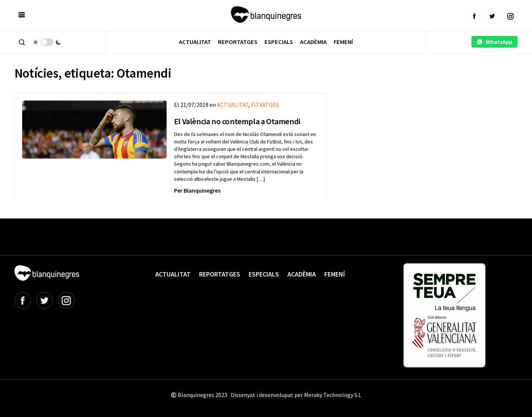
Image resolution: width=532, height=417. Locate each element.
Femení (343, 42)
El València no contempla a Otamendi (237, 121)
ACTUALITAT (233, 105)
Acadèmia (313, 42)
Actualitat (195, 42)
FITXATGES (265, 105)
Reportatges (238, 42)
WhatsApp (495, 42)
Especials (279, 42)
